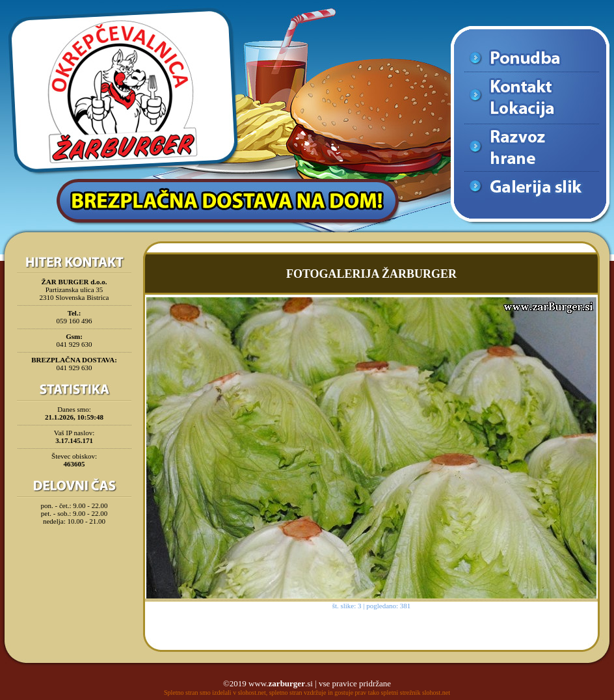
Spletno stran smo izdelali (198, 693)
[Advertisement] (74, 562)
